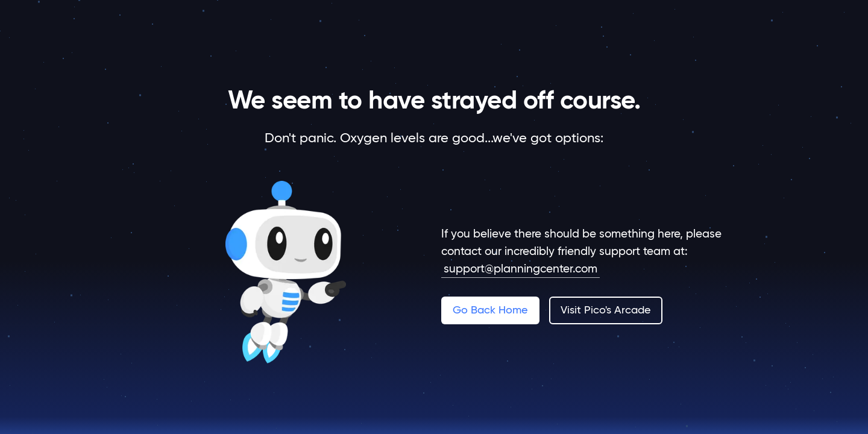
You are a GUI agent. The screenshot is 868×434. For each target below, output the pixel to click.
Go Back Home (490, 310)
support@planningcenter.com (520, 268)
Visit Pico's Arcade (605, 310)
